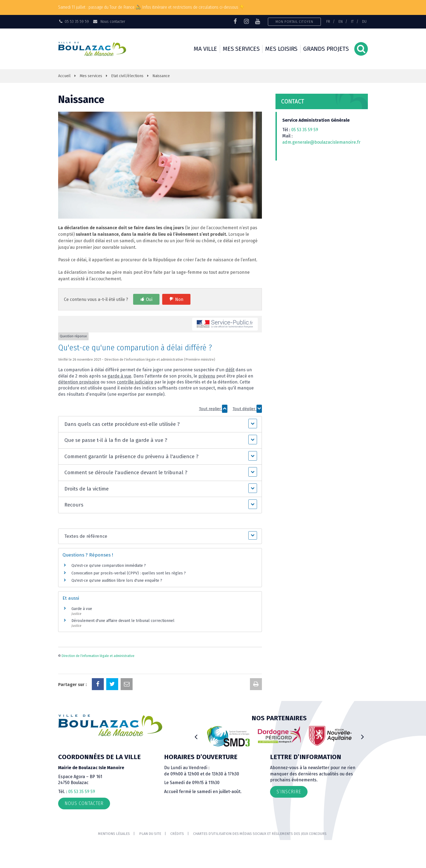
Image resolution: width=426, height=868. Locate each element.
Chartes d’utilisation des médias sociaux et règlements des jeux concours (260, 834)
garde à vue (119, 376)
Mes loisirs (281, 49)
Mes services (241, 49)
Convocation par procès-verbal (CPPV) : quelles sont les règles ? (129, 573)
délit (230, 370)
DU (364, 21)
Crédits (177, 834)
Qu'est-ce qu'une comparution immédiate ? (109, 566)
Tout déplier (247, 409)
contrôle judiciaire (135, 382)
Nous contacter (109, 21)
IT (352, 21)
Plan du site (150, 834)
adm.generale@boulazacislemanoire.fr (321, 142)
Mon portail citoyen (294, 22)
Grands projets (326, 49)
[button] (160, 424)
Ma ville (205, 49)
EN (341, 21)
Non (179, 299)
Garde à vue (82, 609)
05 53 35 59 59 (305, 130)
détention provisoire (79, 382)
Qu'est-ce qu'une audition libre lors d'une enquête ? (117, 581)
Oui (149, 299)
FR (328, 21)
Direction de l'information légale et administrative (98, 656)
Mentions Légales (114, 834)
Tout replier (213, 409)
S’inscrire (289, 792)
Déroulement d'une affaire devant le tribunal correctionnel (123, 621)
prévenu (207, 376)
